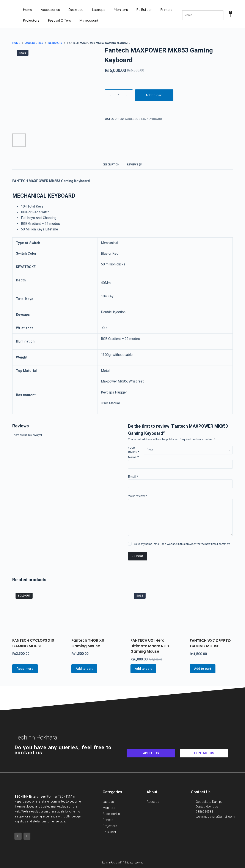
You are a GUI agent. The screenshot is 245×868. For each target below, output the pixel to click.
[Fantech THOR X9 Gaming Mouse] (93, 611)
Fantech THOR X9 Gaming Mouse (88, 643)
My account (89, 20)
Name (133, 457)
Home (28, 10)
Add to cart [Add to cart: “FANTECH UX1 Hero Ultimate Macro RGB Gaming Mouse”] (143, 669)
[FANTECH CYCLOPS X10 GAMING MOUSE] (34, 611)
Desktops (76, 10)
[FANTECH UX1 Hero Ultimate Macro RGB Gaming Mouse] (152, 611)
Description (111, 165)
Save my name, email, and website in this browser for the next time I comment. (183, 544)
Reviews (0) (135, 165)
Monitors (121, 10)
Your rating (134, 450)
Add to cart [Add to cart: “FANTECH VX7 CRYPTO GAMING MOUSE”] (203, 669)
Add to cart (154, 95)
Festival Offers (60, 20)
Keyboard (154, 119)
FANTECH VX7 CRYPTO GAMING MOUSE (210, 643)
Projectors (31, 20)
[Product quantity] (119, 95)
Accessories (50, 10)
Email (133, 477)
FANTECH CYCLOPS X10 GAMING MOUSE (33, 643)
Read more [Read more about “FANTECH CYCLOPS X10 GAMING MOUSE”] (25, 669)
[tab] (111, 164)
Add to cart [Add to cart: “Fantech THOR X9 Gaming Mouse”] (84, 669)
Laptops (99, 10)
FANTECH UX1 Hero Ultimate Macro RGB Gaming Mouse (150, 646)
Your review (138, 496)
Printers (166, 10)
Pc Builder (144, 10)
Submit (138, 556)
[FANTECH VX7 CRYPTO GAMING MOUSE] (211, 611)
